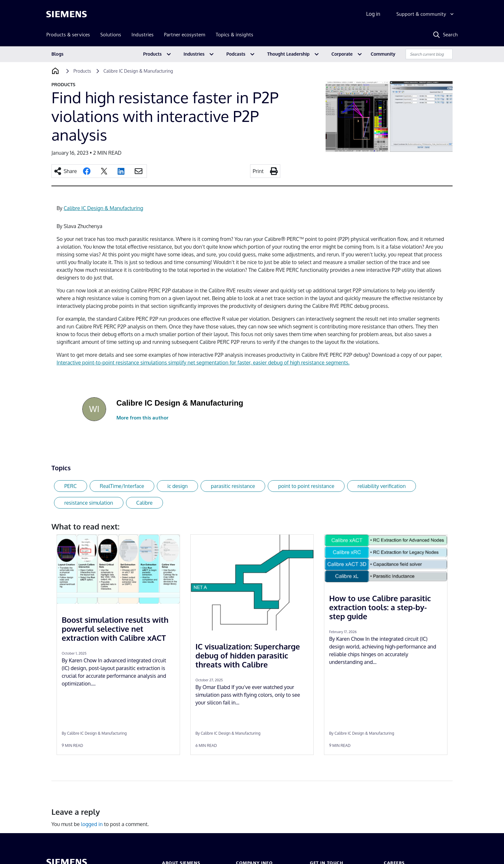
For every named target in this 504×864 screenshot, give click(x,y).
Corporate (342, 54)
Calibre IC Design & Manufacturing (103, 208)
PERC (71, 486)
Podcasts (236, 54)
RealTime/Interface (122, 486)
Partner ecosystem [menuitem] (185, 35)
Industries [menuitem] (143, 35)
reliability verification (382, 486)
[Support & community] (426, 14)
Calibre (144, 503)
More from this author (142, 418)
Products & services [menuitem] (68, 35)
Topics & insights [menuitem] (234, 35)
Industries (194, 54)
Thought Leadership (288, 54)
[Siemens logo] (67, 14)
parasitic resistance (233, 486)
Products (152, 54)
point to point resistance (306, 486)
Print (258, 171)
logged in (92, 824)
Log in (373, 14)
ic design (177, 486)
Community (383, 54)
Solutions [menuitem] (111, 35)
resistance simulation (89, 503)
